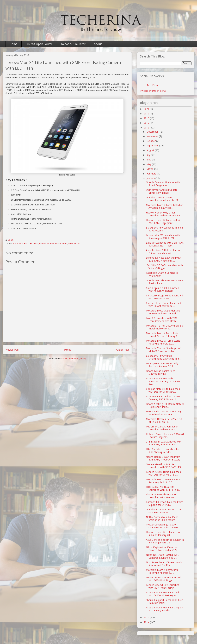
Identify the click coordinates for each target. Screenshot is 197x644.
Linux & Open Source (39, 44)
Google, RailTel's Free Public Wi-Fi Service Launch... (165, 282)
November (153, 136)
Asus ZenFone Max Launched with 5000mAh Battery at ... (162, 594)
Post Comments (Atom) (74, 359)
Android (17, 243)
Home (13, 44)
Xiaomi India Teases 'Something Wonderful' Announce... (164, 413)
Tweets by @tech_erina (153, 91)
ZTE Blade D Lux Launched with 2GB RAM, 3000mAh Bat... (164, 443)
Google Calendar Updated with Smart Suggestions (163, 184)
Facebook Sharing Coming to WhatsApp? (162, 274)
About (98, 44)
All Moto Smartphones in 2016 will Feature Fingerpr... (165, 435)
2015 (147, 617)
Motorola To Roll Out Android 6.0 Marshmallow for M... (164, 327)
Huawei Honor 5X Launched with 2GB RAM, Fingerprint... (164, 222)
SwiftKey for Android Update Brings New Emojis (162, 191)
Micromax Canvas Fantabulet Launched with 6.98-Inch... (162, 428)
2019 (147, 113)
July (149, 155)
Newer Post (12, 350)
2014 (147, 622)
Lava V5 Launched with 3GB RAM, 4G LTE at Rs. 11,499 (165, 244)
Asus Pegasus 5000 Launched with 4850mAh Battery (162, 289)
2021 (147, 109)
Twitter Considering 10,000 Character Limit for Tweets (162, 526)
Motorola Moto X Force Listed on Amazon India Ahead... (165, 206)
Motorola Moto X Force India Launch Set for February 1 (162, 335)
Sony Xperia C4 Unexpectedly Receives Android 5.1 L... (162, 365)
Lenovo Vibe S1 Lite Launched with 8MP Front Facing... (163, 586)
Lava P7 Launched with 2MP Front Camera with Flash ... (162, 320)
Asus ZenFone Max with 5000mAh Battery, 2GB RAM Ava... (163, 381)
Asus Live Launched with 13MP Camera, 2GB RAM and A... (163, 398)
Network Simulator (73, 44)
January (151, 178)
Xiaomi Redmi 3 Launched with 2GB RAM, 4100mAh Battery (163, 458)
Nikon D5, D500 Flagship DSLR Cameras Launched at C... (163, 556)
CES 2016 (33, 243)
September (153, 145)
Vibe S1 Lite (74, 243)
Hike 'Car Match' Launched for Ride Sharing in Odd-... (163, 451)
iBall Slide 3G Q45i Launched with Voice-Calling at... (164, 267)
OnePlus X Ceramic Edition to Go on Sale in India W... (164, 511)
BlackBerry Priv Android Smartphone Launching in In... (164, 357)
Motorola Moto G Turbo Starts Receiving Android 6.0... (163, 342)
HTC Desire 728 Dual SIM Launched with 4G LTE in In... (163, 488)
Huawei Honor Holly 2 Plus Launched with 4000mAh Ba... (164, 214)
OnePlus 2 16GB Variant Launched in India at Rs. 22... (163, 199)
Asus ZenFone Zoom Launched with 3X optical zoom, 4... (163, 304)
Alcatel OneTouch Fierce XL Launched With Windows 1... (163, 496)
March (150, 169)
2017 (147, 123)
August (151, 150)
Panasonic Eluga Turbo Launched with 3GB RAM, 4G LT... (164, 297)
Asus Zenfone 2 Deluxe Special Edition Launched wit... (163, 252)
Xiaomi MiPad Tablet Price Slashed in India (161, 372)
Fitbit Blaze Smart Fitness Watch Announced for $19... (164, 564)
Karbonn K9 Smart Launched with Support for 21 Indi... (165, 503)
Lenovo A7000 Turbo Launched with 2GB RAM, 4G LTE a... (163, 473)
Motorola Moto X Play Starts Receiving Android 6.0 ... (162, 571)
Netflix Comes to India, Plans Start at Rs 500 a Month (162, 518)
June (149, 160)
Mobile (50, 243)
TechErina (152, 85)
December (153, 132)
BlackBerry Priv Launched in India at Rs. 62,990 (164, 229)
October (151, 141)
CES (24, 243)
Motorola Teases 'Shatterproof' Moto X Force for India (164, 350)
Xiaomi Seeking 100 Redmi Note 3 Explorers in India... (165, 405)
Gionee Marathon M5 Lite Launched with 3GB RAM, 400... (165, 466)
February (152, 174)
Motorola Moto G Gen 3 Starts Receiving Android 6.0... (163, 481)
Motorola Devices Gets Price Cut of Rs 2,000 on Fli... (164, 420)
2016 (147, 128)
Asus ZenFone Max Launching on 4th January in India (164, 609)
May (149, 164)
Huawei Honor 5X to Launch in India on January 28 (163, 534)
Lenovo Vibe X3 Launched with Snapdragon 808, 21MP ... (163, 237)
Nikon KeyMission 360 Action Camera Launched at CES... (162, 549)
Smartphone (61, 243)
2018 (147, 118)
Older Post (123, 350)
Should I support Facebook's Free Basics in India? (165, 601)
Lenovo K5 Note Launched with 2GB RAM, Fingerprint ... (164, 259)
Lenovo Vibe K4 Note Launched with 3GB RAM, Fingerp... (164, 579)
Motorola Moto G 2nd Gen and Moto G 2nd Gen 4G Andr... (163, 312)
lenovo (42, 243)
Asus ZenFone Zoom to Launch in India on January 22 (165, 541)
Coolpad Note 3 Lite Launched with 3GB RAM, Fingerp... (163, 390)
